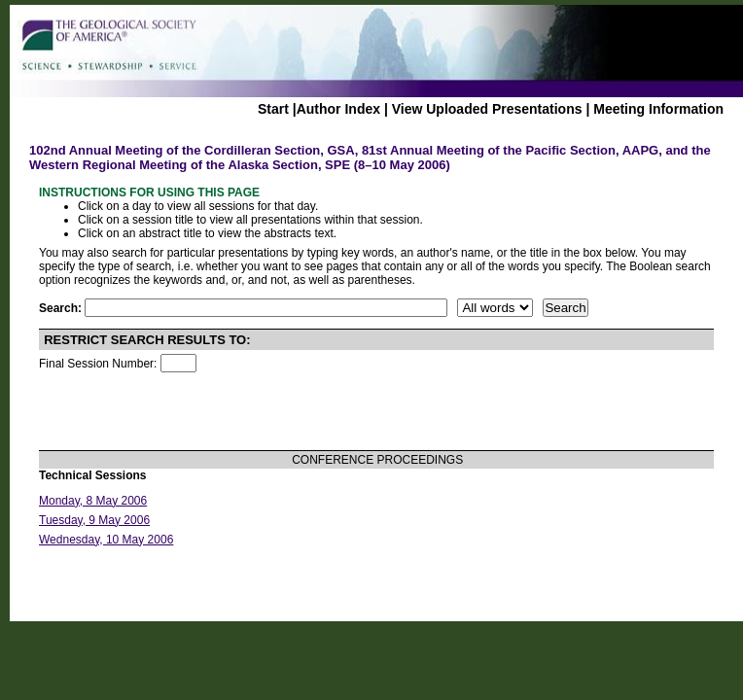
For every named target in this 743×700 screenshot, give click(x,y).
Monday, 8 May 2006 (93, 501)
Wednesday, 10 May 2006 (106, 540)
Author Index (338, 109)
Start (273, 109)
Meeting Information (658, 109)
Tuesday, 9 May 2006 (94, 520)
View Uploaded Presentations (487, 109)
